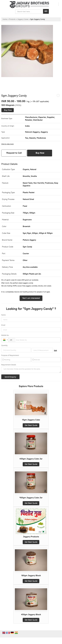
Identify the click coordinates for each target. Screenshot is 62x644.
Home (5, 19)
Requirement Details (9, 365)
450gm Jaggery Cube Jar (31, 459)
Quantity (4, 345)
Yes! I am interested (31, 298)
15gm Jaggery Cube (31, 420)
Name (3, 315)
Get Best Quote (31, 425)
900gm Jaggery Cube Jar (31, 498)
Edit (55, 351)
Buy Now (8, 110)
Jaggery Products (31, 537)
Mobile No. (5, 335)
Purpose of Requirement (10, 355)
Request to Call (14, 153)
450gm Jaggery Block (31, 615)
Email (3, 325)
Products (12, 19)
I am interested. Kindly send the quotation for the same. (31, 370)
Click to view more (7, 144)
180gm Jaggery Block (31, 576)
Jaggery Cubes (23, 19)
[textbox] (42, 350)
